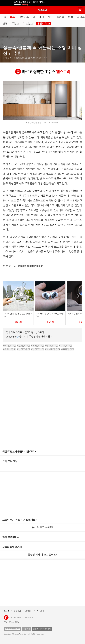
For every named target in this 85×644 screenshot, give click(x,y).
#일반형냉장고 (53, 349)
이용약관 (26, 629)
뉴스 (12, 17)
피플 (71, 17)
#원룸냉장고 (37, 346)
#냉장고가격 (37, 349)
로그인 (7, 611)
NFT (50, 17)
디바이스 (24, 17)
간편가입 (17, 611)
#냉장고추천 (23, 349)
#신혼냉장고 (65, 346)
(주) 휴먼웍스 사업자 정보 (22, 617)
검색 (80, 10)
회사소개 (40, 611)
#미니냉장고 (9, 346)
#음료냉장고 (9, 349)
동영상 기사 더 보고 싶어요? (42, 554)
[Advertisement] (43, 389)
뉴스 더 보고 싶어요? (43, 527)
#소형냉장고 (23, 346)
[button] (79, 296)
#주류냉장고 (68, 349)
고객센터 (29, 611)
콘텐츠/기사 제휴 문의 (42, 629)
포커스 (60, 17)
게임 (42, 17)
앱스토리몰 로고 (6, 617)
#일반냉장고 (51, 346)
